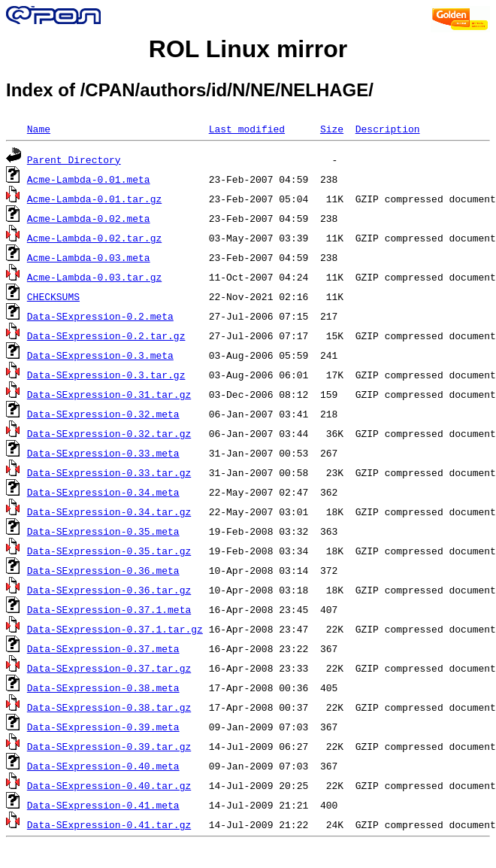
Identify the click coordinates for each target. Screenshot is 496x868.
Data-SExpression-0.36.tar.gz (109, 590)
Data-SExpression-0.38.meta (103, 687)
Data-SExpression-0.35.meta (103, 531)
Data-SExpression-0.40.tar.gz (109, 785)
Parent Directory (74, 159)
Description (388, 129)
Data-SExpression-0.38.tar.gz (109, 707)
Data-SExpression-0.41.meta (103, 805)
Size (332, 129)
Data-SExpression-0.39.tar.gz (109, 746)
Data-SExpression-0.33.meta (103, 453)
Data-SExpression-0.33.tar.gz (109, 472)
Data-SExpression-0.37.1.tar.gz (115, 629)
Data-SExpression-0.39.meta (103, 727)
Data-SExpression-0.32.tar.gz (109, 433)
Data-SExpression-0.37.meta (103, 648)
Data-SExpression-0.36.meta (103, 570)
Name (39, 129)
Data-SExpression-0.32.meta (103, 414)
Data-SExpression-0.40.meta (103, 766)
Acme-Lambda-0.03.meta (89, 257)
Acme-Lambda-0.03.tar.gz (94, 277)
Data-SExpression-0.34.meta (103, 492)
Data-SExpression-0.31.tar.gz (109, 394)
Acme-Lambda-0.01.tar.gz (94, 199)
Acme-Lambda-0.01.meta (89, 179)
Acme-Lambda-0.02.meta (89, 218)
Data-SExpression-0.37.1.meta (109, 609)
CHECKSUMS (53, 296)
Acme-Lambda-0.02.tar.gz (94, 238)
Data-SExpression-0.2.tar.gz (106, 335)
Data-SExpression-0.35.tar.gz (109, 551)
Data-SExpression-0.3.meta (100, 355)
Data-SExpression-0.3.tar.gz (106, 375)
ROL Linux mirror (248, 49)
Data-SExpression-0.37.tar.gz (109, 668)
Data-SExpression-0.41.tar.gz (109, 824)
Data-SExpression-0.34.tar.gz (109, 511)
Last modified (247, 129)
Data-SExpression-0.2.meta (100, 316)
